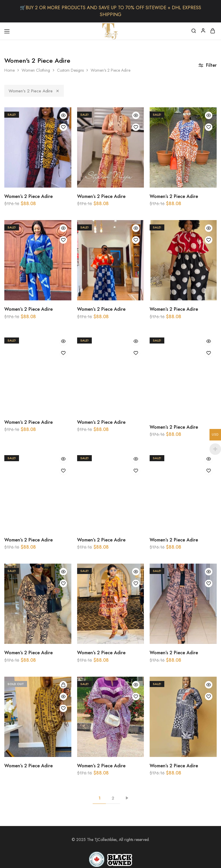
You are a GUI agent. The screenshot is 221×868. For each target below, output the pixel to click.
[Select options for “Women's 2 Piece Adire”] (63, 685)
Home (9, 70)
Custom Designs (70, 70)
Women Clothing (36, 70)
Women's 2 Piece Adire (34, 91)
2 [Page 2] (113, 798)
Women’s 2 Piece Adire (28, 196)
